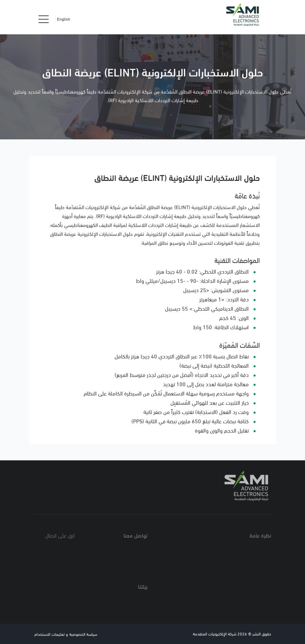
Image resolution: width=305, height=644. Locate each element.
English (64, 19)
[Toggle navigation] (44, 19)
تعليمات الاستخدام (49, 634)
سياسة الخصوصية (83, 634)
